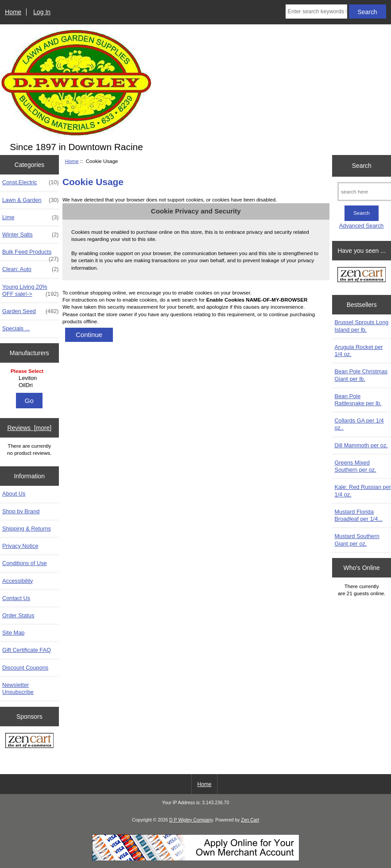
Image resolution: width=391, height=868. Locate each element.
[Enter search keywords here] (316, 12)
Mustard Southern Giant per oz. (357, 540)
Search (362, 166)
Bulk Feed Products (31, 254)
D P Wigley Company (191, 820)
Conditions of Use (25, 563)
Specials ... (16, 328)
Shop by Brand (21, 511)
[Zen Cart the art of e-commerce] (29, 742)
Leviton (30, 378)
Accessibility (17, 581)
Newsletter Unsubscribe (18, 688)
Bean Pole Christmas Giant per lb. (361, 375)
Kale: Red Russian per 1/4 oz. (363, 490)
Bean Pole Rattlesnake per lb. (358, 400)
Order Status (18, 615)
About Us (14, 494)
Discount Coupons (25, 668)
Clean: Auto (31, 269)
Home (13, 12)
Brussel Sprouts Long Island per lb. (361, 326)
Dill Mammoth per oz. (361, 445)
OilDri (30, 385)
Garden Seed (31, 311)
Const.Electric (31, 182)
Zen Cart (250, 820)
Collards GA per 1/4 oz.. (359, 424)
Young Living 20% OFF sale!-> (31, 291)
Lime (31, 217)
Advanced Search (362, 226)
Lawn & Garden (31, 200)
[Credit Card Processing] (196, 859)
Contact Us (16, 598)
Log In (42, 12)
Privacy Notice (20, 546)
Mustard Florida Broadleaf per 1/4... (358, 515)
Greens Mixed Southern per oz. (355, 466)
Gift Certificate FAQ (27, 650)
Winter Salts (31, 235)
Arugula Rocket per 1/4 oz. (358, 351)
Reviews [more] (29, 428)
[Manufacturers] (29, 379)
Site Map (13, 633)
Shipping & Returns (27, 529)
